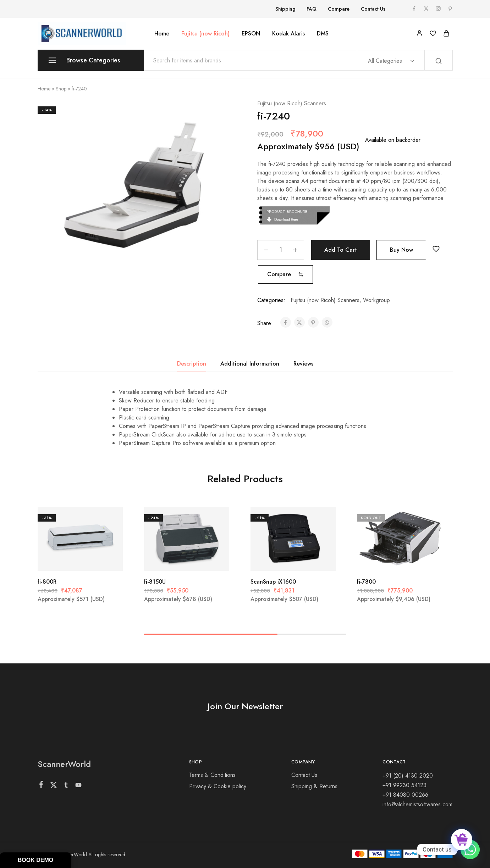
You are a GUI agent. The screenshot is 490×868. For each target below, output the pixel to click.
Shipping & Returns (314, 786)
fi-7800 (366, 582)
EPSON (251, 34)
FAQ (312, 9)
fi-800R (47, 582)
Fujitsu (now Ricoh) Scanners (292, 103)
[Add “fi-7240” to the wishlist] (436, 249)
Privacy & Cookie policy (218, 786)
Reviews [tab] (303, 364)
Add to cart (341, 250)
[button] (285, 274)
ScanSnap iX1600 (273, 582)
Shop (61, 89)
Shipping (285, 9)
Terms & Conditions (212, 775)
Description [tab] (192, 364)
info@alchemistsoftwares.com (417, 804)
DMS (323, 34)
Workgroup (376, 300)
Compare (339, 9)
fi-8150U (155, 582)
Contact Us (373, 9)
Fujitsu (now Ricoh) (205, 34)
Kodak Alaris (288, 34)
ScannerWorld (64, 764)
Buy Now (401, 250)
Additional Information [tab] (250, 364)
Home (162, 34)
